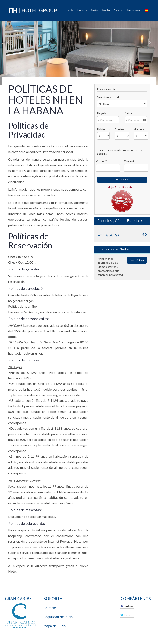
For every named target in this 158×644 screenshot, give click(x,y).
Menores (139, 129)
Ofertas (95, 10)
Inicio (70, 10)
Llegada (102, 113)
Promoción (102, 161)
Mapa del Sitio (55, 626)
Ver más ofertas (108, 235)
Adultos (119, 129)
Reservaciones (133, 10)
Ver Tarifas (122, 179)
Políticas (50, 608)
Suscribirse (137, 260)
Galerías (106, 10)
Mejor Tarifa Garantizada (122, 187)
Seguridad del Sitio (58, 617)
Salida (129, 113)
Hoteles (82, 10)
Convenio (130, 161)
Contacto (118, 10)
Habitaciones (103, 129)
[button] (8, 43)
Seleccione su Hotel (108, 97)
